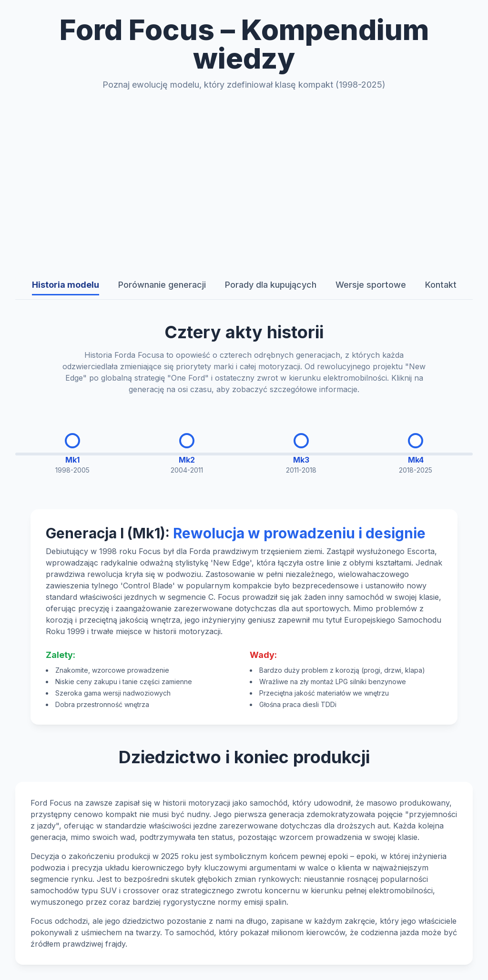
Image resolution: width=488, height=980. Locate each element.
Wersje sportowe (371, 285)
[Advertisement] (244, 181)
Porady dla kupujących (271, 285)
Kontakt (441, 285)
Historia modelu (66, 285)
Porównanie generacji (162, 285)
